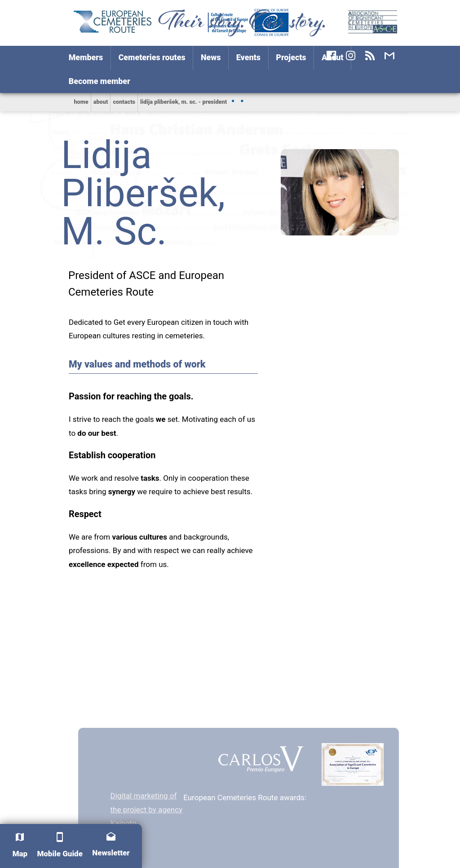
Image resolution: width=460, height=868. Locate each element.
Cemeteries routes (152, 57)
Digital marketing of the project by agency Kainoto (146, 809)
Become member (100, 81)
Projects (291, 57)
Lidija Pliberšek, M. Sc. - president (184, 102)
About (101, 102)
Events (248, 57)
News (211, 57)
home (81, 102)
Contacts (124, 102)
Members (86, 57)
